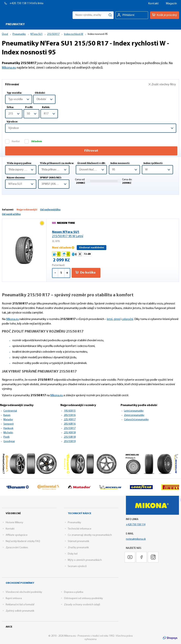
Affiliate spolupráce (17, 535)
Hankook (8, 428)
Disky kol (73, 554)
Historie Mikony (14, 523)
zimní (117, 319)
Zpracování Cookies (17, 548)
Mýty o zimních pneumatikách (85, 560)
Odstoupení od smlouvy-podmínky (83, 598)
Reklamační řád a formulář (20, 605)
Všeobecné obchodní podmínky (24, 592)
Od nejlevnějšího (50, 210)
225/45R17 (70, 420)
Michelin (8, 433)
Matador (8, 420)
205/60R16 (70, 424)
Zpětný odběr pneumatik (20, 611)
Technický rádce (80, 513)
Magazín (171, 4)
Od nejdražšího (11, 214)
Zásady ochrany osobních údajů (82, 605)
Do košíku (85, 273)
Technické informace (80, 529)
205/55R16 (70, 415)
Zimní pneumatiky (134, 415)
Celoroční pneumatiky (136, 420)
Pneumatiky (74, 523)
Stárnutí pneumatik (78, 541)
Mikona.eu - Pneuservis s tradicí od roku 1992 (22, 15)
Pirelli (6, 437)
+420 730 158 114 (21, 4)
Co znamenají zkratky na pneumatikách (90, 535)
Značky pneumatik (78, 548)
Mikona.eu (9, 68)
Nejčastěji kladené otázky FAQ (23, 541)
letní (110, 319)
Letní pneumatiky (134, 411)
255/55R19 (70, 441)
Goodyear (9, 441)
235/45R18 (70, 433)
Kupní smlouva (14, 598)
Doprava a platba (74, 592)
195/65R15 (70, 411)
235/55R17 (70, 428)
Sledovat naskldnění (92, 248)
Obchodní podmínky (20, 583)
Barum (7, 415)
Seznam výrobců (77, 566)
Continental (10, 411)
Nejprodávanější (27, 210)
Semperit (9, 424)
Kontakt (153, 4)
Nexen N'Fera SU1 (113, 234)
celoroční (128, 319)
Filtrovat (91, 151)
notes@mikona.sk (136, 539)
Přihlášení (128, 15)
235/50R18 (70, 437)
